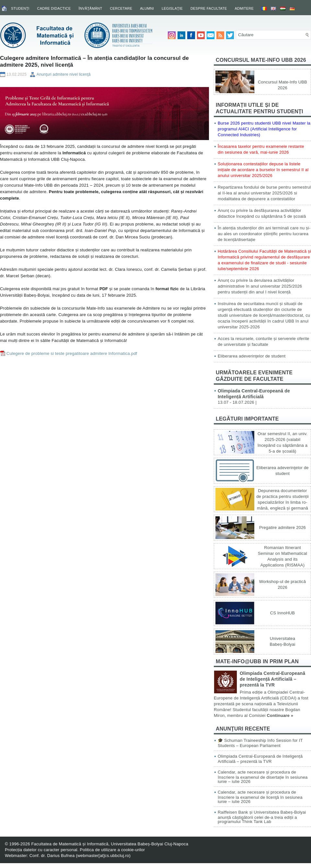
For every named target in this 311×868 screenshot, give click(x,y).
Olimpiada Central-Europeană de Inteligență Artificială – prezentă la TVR (272, 679)
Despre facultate (209, 8)
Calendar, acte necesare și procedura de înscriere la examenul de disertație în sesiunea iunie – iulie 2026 (263, 777)
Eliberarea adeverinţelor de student (252, 356)
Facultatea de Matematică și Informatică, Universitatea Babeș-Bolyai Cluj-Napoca (110, 844)
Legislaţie (172, 8)
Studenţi (20, 8)
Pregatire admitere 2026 (282, 527)
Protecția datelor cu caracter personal (41, 850)
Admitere (244, 8)
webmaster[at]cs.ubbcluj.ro (103, 856)
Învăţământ (90, 8)
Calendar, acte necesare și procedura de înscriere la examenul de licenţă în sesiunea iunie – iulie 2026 (260, 797)
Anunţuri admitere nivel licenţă (64, 74)
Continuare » (280, 715)
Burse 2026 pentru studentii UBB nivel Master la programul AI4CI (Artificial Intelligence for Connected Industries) (264, 129)
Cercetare (121, 8)
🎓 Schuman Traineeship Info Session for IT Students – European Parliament (260, 743)
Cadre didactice (54, 8)
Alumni (147, 8)
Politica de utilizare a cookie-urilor (112, 850)
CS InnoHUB (282, 613)
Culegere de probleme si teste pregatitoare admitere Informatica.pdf (72, 353)
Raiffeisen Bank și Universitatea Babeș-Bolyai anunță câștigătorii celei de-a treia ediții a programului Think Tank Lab (262, 817)
